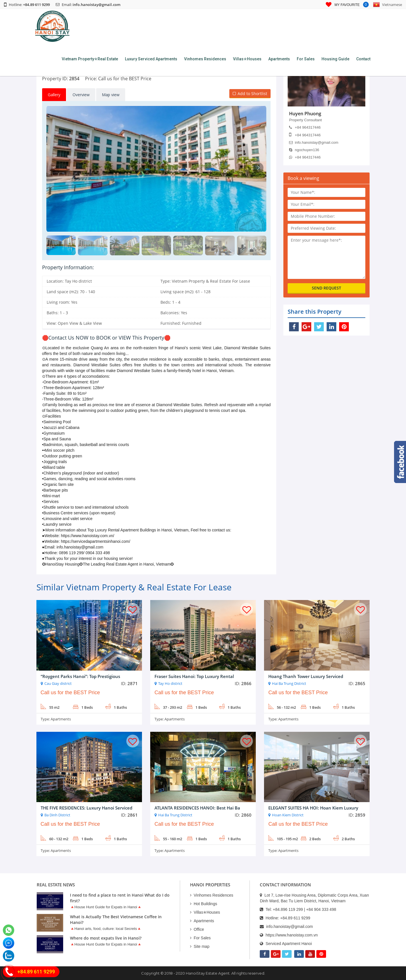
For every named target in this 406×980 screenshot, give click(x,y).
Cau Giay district (58, 683)
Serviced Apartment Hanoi (289, 944)
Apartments (279, 59)
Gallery (54, 95)
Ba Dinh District (57, 815)
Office (197, 929)
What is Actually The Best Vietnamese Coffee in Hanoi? (116, 920)
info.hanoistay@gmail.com (96, 5)
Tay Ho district (170, 683)
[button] (258, 168)
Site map (200, 946)
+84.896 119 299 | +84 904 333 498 (304, 909)
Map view (111, 95)
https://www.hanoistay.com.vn (291, 935)
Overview (81, 95)
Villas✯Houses (247, 59)
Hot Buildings (204, 904)
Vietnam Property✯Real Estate (90, 59)
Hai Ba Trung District (289, 683)
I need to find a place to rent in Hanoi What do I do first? (120, 898)
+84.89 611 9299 (295, 918)
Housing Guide (335, 59)
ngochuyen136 (304, 150)
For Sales (306, 59)
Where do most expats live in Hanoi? (106, 938)
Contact (363, 59)
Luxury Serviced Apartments (151, 59)
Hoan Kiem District (288, 815)
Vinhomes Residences (205, 59)
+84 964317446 (305, 127)
